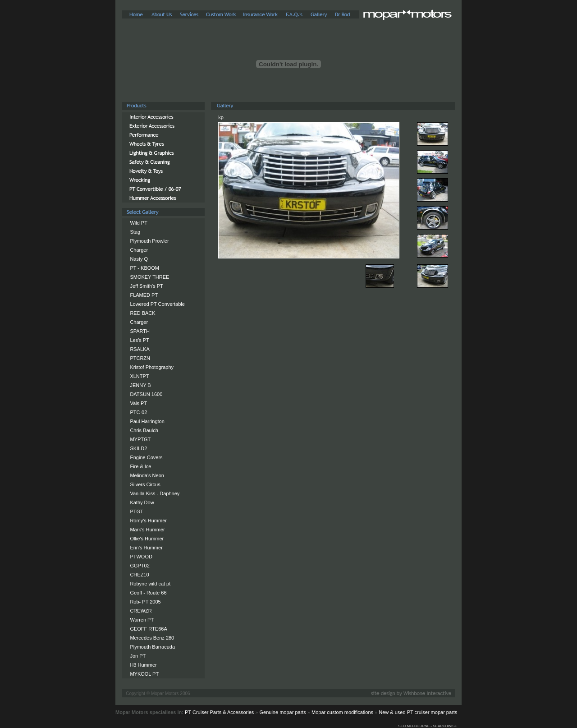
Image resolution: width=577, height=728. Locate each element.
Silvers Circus (145, 484)
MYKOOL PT (144, 674)
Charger (139, 250)
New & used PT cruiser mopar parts (418, 712)
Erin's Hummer (146, 548)
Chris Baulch (144, 430)
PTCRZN (140, 358)
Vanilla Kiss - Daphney (155, 493)
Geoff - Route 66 (148, 593)
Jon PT (138, 656)
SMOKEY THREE (149, 277)
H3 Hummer (143, 665)
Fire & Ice (140, 466)
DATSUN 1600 (146, 394)
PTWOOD (141, 557)
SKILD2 (138, 448)
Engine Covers (146, 457)
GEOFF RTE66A (148, 629)
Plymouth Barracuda (152, 647)
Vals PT (138, 403)
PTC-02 (138, 412)
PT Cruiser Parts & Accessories (219, 712)
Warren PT (142, 620)
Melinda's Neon (147, 475)
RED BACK (142, 313)
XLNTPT (139, 376)
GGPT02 (140, 566)
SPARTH (140, 331)
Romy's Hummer (148, 521)
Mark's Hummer (147, 530)
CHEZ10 (139, 575)
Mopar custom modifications (342, 712)
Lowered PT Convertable (157, 304)
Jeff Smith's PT (146, 286)
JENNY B (140, 385)
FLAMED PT (144, 295)
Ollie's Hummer (147, 539)
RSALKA (140, 349)
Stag (135, 232)
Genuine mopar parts (283, 712)
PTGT (136, 511)
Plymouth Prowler (149, 241)
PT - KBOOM (144, 268)
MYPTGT (140, 439)
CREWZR (141, 611)
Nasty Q (139, 259)
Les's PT (139, 340)
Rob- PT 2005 (145, 602)
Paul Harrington (147, 421)
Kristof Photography (152, 367)
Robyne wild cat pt (150, 584)
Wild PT (139, 223)
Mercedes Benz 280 (152, 638)
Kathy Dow (142, 502)
